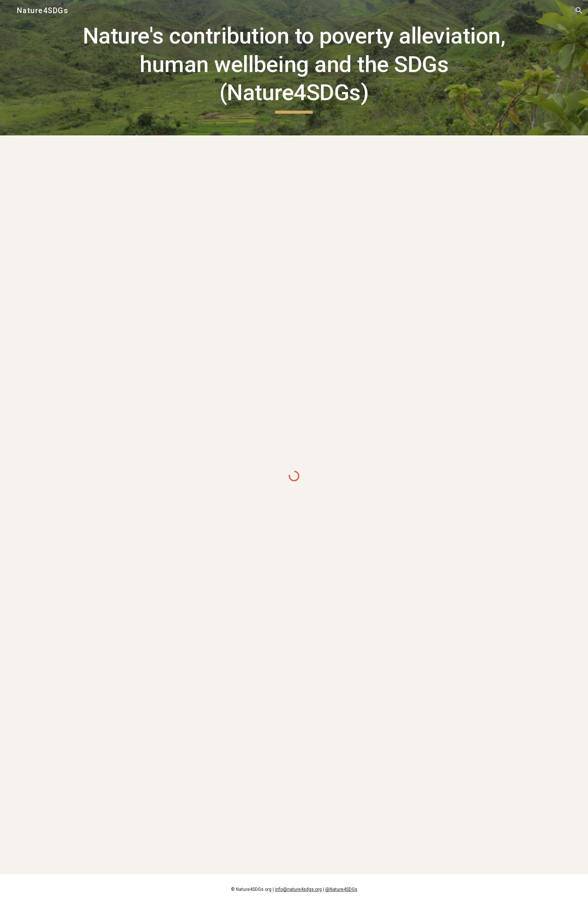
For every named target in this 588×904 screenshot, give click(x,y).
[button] (579, 11)
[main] (294, 68)
